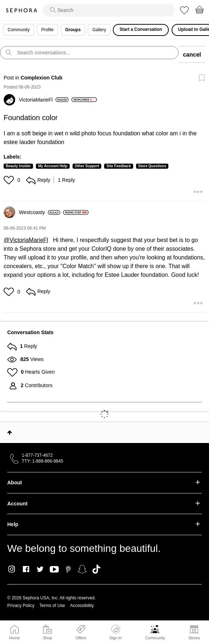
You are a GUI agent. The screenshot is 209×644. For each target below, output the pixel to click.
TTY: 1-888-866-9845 (42, 461)
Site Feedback (118, 166)
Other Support (87, 166)
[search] (109, 10)
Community (155, 638)
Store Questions (152, 166)
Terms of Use (52, 606)
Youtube (54, 570)
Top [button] (10, 432)
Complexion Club (42, 78)
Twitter (40, 569)
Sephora (21, 10)
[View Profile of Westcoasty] (40, 212)
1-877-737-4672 (37, 455)
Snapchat (82, 569)
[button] (10, 180)
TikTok (96, 569)
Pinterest (68, 569)
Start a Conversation (141, 29)
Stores (194, 638)
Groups (73, 30)
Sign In (115, 632)
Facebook (26, 569)
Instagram (12, 569)
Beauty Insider (18, 166)
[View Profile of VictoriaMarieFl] (44, 100)
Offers (81, 638)
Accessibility (82, 606)
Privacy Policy (21, 606)
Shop (48, 638)
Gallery (99, 30)
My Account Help (53, 166)
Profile (48, 30)
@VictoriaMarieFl (26, 240)
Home (14, 638)
